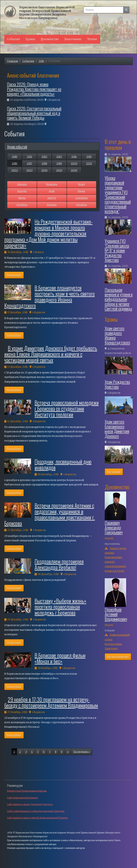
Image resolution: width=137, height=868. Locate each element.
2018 (44, 163)
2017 (29, 163)
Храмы (30, 39)
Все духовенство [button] (118, 657)
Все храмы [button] (114, 472)
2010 (15, 157)
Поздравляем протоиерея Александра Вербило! (59, 564)
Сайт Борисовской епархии (22, 798)
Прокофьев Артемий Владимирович (116, 614)
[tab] (52, 146)
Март (82, 184)
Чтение (92, 39)
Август (52, 198)
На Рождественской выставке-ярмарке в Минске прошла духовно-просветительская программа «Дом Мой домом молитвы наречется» (48, 233)
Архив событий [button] (17, 146)
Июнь (82, 191)
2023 (29, 170)
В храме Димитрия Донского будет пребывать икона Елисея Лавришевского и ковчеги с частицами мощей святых (51, 354)
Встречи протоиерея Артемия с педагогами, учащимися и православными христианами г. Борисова (50, 514)
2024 (44, 170)
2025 (59, 170)
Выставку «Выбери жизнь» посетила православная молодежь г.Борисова (60, 607)
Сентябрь (82, 198)
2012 (44, 157)
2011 (30, 157)
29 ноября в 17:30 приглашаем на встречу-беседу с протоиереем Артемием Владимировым (51, 702)
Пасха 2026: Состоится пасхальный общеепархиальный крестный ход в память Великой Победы (34, 113)
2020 (74, 163)
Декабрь (82, 205)
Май (52, 191)
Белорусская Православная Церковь (27, 791)
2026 (74, 170)
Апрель (22, 191)
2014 (74, 157)
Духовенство (50, 39)
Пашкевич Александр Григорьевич (114, 527)
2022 (15, 170)
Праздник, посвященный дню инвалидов (63, 464)
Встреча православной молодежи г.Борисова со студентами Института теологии (67, 408)
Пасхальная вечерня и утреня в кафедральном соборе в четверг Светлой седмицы (119, 299)
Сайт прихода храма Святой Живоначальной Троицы (37, 818)
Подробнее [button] (14, 275)
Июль (22, 198)
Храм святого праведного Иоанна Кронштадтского (117, 335)
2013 (59, 157)
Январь (22, 184)
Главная (13, 61)
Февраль (52, 184)
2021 (89, 163)
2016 (41, 61)
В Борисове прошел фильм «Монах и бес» (60, 658)
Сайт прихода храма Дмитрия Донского (30, 804)
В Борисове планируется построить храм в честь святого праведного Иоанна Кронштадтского (50, 297)
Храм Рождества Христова (117, 384)
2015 (89, 157)
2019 (59, 163)
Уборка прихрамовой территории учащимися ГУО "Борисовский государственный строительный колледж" (118, 194)
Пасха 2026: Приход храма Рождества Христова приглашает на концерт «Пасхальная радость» (34, 89)
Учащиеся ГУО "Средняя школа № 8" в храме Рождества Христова (117, 250)
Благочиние (73, 39)
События (13, 39)
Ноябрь (52, 205)
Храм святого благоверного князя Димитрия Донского (117, 429)
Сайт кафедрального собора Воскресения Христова (36, 811)
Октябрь (22, 205)
